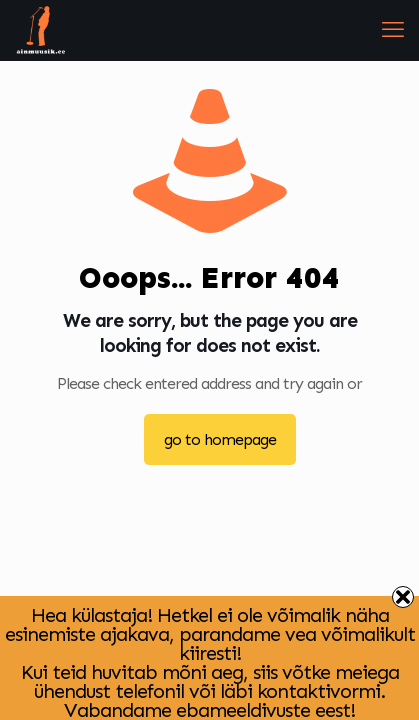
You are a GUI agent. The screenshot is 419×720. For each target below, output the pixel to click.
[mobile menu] (392, 30)
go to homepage (220, 439)
